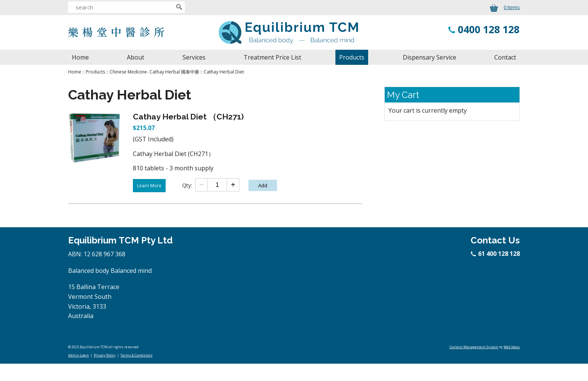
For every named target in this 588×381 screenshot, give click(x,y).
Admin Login (78, 355)
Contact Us (495, 240)
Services (194, 57)
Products (352, 57)
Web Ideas (512, 347)
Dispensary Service (430, 57)
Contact (505, 57)
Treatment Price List (272, 57)
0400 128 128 (489, 29)
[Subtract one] (202, 185)
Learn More (149, 186)
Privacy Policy (105, 355)
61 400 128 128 (496, 254)
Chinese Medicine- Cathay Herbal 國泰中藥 (154, 72)
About (136, 57)
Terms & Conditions (136, 355)
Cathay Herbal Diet (224, 72)
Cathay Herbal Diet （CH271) (188, 117)
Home (80, 57)
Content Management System (474, 347)
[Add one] (233, 185)
